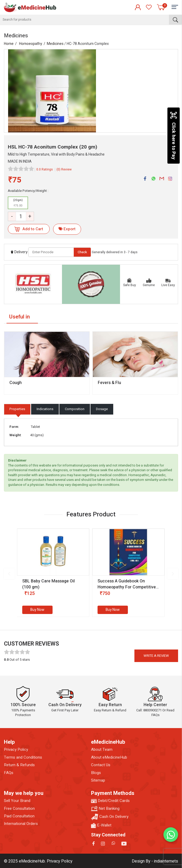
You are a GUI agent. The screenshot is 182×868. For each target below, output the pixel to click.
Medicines (55, 44)
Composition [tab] (75, 409)
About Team (102, 750)
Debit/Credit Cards (110, 801)
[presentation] (9, 574)
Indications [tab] (45, 409)
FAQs (9, 773)
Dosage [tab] (102, 409)
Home (9, 44)
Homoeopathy (31, 44)
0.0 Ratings (45, 169)
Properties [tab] (17, 409)
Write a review (156, 656)
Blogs (96, 773)
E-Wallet (101, 825)
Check (82, 252)
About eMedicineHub (109, 757)
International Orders (21, 824)
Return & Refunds (19, 765)
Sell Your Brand (17, 801)
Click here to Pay (174, 135)
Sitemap (98, 780)
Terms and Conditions (23, 757)
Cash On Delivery (110, 817)
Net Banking (105, 809)
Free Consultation (19, 809)
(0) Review (64, 169)
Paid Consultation (19, 816)
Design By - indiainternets (155, 861)
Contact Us (101, 765)
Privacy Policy (16, 750)
